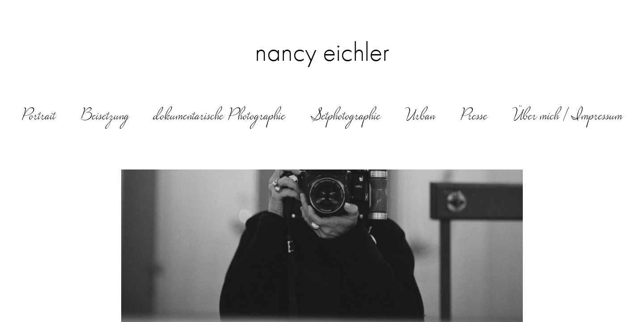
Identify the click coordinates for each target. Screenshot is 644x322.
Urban (420, 117)
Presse (474, 117)
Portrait (38, 117)
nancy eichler (322, 52)
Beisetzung (105, 117)
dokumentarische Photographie (220, 117)
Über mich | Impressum (568, 117)
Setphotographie (346, 117)
